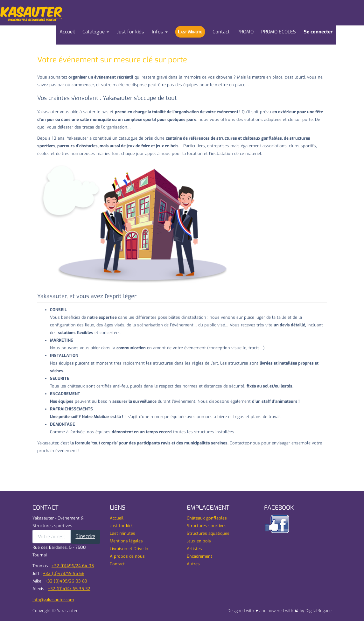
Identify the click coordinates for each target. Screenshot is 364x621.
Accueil (117, 518)
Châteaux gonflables (207, 518)
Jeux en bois (199, 541)
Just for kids (122, 526)
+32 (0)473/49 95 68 (64, 573)
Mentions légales (126, 541)
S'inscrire (85, 536)
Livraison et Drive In (129, 549)
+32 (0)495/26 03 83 (66, 581)
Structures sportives (207, 526)
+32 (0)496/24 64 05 (73, 566)
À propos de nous (127, 556)
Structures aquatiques (208, 533)
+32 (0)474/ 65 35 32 (69, 589)
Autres (193, 564)
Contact (117, 564)
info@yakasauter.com (53, 600)
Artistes (194, 549)
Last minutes (122, 533)
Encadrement (199, 556)
